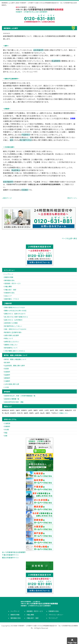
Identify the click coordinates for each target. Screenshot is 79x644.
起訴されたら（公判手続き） (14, 320)
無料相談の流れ (9, 280)
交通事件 (7, 381)
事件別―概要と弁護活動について (15, 359)
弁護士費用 (8, 286)
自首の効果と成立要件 (12, 335)
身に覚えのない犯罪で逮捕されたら (16, 317)
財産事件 (7, 372)
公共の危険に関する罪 (12, 384)
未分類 (7, 429)
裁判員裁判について (11, 348)
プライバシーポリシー (56, 615)
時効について (9, 338)
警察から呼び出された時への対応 (15, 311)
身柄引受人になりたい (12, 342)
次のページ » (72, 198)
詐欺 (6, 436)
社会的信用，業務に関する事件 (15, 366)
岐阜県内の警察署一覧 (12, 399)
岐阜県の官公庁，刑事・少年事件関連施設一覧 (20, 396)
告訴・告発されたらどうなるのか (15, 329)
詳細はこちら (64, 413)
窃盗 (6, 433)
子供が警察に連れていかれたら (15, 351)
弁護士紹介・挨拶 (10, 290)
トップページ (9, 274)
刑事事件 (7, 426)
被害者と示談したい (11, 345)
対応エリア (8, 296)
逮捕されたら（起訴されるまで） (15, 314)
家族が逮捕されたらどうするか (15, 307)
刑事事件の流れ (9, 293)
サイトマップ (53, 618)
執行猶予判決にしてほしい (13, 326)
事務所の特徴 (9, 277)
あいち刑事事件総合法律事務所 (14, 552)
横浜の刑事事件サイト (10, 558)
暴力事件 (7, 362)
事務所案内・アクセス (12, 299)
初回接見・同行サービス (12, 283)
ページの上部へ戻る (69, 238)
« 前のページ (7, 198)
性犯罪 (7, 369)
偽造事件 (7, 375)
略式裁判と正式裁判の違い (13, 332)
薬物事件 (7, 378)
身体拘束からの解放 (11, 323)
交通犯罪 (7, 423)
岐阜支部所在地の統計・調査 (14, 402)
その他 (7, 387)
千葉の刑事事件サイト (10, 555)
